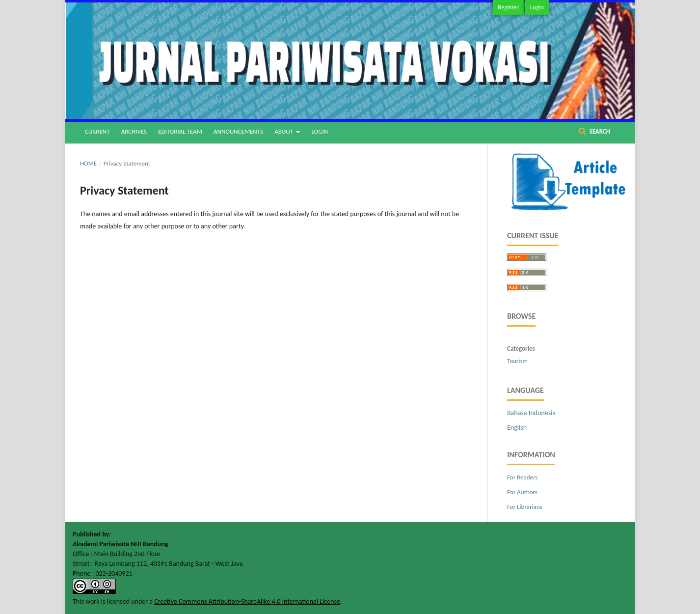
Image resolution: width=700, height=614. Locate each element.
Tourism (517, 361)
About (284, 131)
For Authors (522, 492)
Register (508, 7)
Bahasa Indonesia (531, 413)
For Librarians (525, 507)
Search (599, 131)
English (517, 428)
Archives (134, 131)
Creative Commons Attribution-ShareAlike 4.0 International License (247, 601)
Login (320, 131)
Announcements (238, 131)
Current (97, 131)
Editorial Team (180, 131)
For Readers (522, 477)
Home (88, 163)
